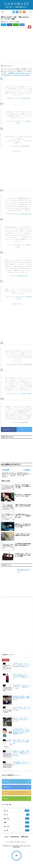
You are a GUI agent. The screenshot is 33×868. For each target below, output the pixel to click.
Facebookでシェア (9, 429)
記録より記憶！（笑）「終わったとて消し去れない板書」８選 (21, 742)
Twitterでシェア (24, 429)
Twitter (4, 24)
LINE (16, 24)
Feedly (17, 799)
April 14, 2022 (28, 364)
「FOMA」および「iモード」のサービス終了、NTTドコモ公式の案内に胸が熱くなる (21, 665)
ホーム (7, 837)
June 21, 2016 (24, 422)
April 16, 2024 (26, 98)
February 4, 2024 (23, 276)
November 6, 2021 (26, 214)
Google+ (17, 793)
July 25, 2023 (26, 146)
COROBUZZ (17, 4)
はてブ (22, 24)
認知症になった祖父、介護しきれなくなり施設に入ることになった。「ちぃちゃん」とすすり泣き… (21, 753)
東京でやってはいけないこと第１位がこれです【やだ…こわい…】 (21, 720)
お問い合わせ (25, 837)
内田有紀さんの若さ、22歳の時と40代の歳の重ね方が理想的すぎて (21, 698)
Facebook (10, 24)
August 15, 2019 (27, 393)
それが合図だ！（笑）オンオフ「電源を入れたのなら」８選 (21, 764)
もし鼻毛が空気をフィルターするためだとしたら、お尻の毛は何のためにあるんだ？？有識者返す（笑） (21, 731)
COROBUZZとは (15, 837)
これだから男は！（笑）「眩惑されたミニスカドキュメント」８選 (21, 709)
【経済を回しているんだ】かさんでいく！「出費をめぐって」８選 (21, 687)
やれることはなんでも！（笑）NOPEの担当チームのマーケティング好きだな (21, 676)
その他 (17, 22)
